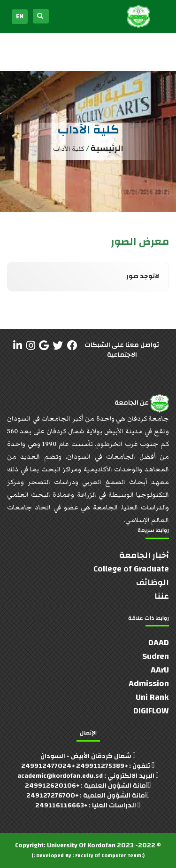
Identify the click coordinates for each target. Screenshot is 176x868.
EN (20, 16)
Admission (149, 684)
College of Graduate (131, 569)
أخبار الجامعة (144, 555)
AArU (160, 670)
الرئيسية (107, 148)
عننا (162, 596)
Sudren (156, 656)
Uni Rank (152, 697)
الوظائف (153, 583)
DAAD (159, 643)
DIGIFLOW (151, 711)
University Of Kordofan (81, 845)
